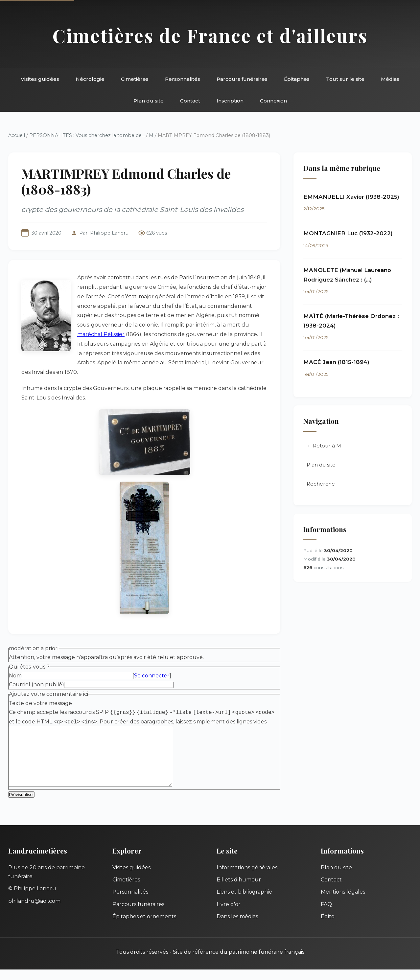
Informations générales (247, 878)
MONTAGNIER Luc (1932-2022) (348, 234)
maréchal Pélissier (101, 334)
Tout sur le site (345, 79)
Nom (15, 676)
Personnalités (183, 79)
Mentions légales (343, 902)
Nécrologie (90, 79)
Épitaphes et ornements (144, 927)
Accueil (17, 135)
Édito (328, 927)
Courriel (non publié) (36, 684)
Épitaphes (297, 79)
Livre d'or (229, 915)
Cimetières (135, 79)
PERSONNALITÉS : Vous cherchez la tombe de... (87, 135)
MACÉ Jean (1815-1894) (336, 362)
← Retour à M (324, 446)
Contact (190, 101)
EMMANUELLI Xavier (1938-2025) (351, 197)
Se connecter (152, 676)
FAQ (326, 915)
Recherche (321, 484)
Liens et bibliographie (244, 902)
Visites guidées (40, 79)
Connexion (273, 101)
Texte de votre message (40, 703)
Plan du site (149, 101)
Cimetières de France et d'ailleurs (210, 35)
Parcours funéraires (242, 79)
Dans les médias (237, 927)
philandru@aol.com (34, 912)
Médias (390, 79)
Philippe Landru (109, 233)
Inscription (230, 101)
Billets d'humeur (239, 890)
